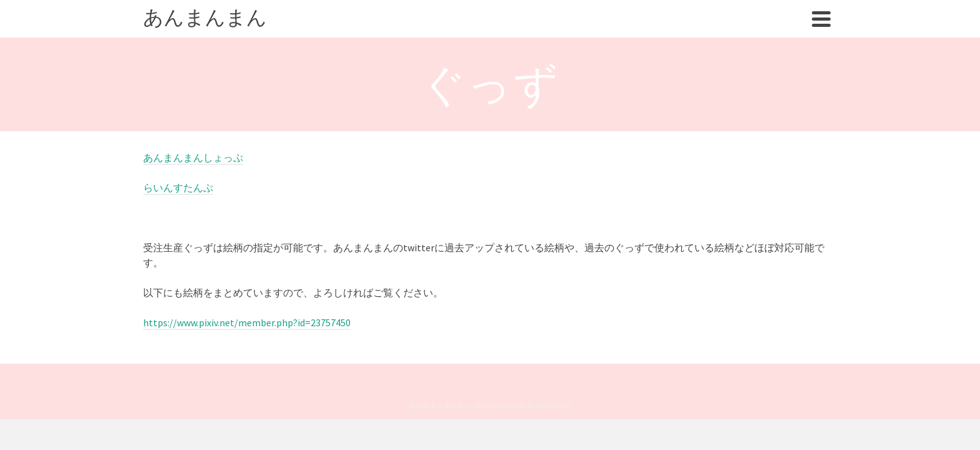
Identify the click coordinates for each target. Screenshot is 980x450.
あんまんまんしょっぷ (193, 182)
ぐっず (789, 31)
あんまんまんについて (625, 31)
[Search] (824, 31)
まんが (703, 31)
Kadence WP (553, 431)
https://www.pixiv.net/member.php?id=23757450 (247, 347)
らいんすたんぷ (178, 212)
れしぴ (747, 31)
